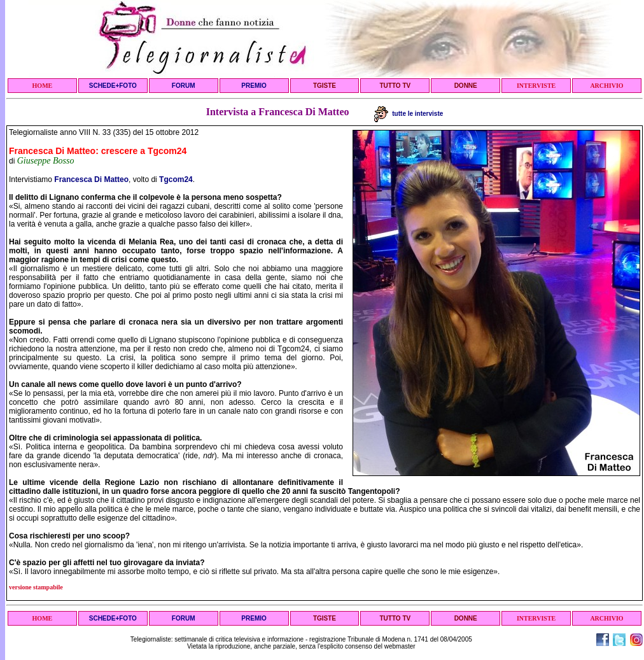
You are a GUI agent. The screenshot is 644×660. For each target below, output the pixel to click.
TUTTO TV (395, 86)
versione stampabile (36, 587)
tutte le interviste (409, 114)
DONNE (466, 86)
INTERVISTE (536, 86)
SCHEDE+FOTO (113, 86)
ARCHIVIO (606, 86)
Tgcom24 (176, 179)
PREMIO (254, 86)
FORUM (184, 86)
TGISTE (325, 86)
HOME (43, 86)
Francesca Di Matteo (91, 179)
